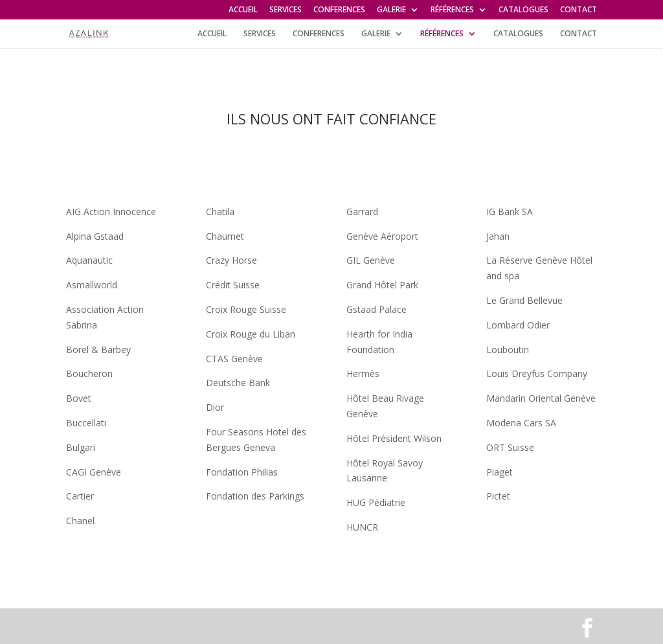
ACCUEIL (243, 10)
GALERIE (391, 10)
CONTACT (579, 10)
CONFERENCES (339, 10)
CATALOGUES (523, 10)
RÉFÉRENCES (452, 10)
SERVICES (286, 10)
